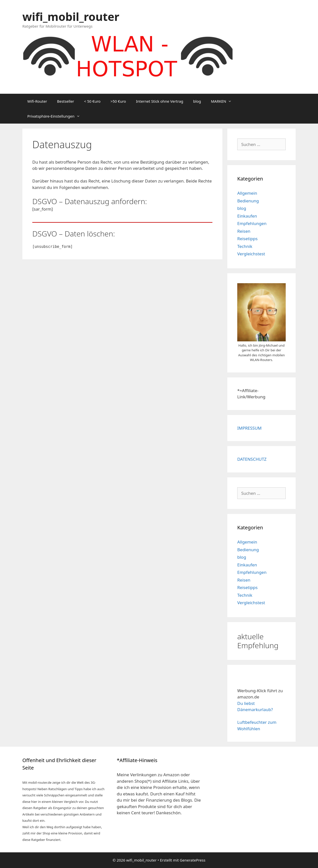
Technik (245, 246)
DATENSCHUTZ (252, 459)
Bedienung (248, 201)
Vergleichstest (251, 254)
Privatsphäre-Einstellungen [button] (56, 116)
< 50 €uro (92, 101)
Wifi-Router (37, 101)
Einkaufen (247, 216)
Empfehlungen (252, 223)
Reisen (244, 231)
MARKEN (224, 101)
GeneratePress (193, 860)
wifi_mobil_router (71, 17)
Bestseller (65, 101)
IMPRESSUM (249, 428)
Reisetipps (247, 239)
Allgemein (247, 193)
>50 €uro (118, 101)
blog (197, 101)
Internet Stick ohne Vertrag (159, 101)
